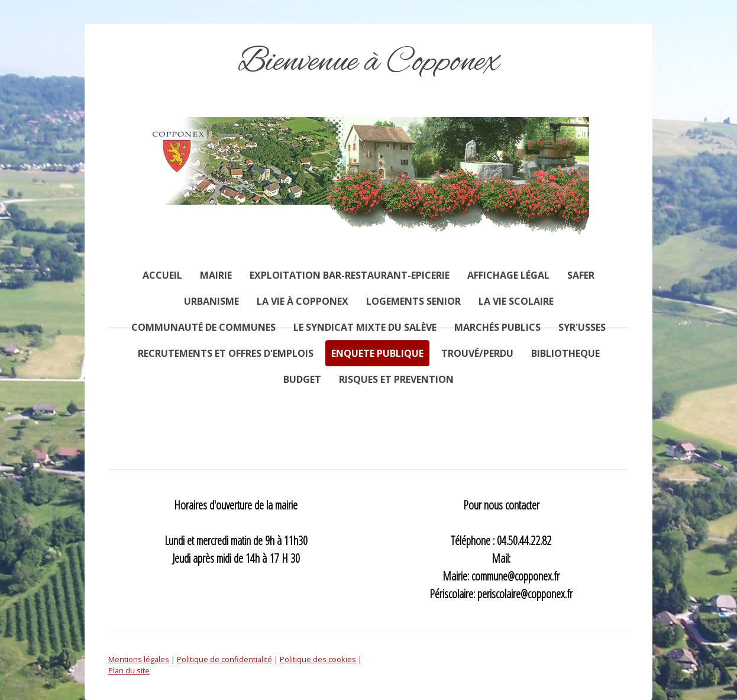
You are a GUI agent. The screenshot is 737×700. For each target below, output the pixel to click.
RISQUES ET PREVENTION (396, 379)
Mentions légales (139, 659)
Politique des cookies (318, 659)
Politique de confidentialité (224, 659)
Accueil (162, 275)
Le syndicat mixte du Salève (365, 327)
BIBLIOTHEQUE (565, 353)
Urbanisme (211, 301)
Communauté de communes (203, 327)
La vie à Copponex (303, 301)
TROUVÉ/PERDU (477, 353)
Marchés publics (497, 327)
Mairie (216, 275)
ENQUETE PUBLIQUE (377, 353)
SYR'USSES (582, 327)
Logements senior (413, 301)
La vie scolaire (516, 301)
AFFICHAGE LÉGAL (508, 275)
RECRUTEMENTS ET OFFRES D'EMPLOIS (226, 353)
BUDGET (302, 379)
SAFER (581, 275)
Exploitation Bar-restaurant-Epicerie (350, 275)
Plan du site (129, 670)
